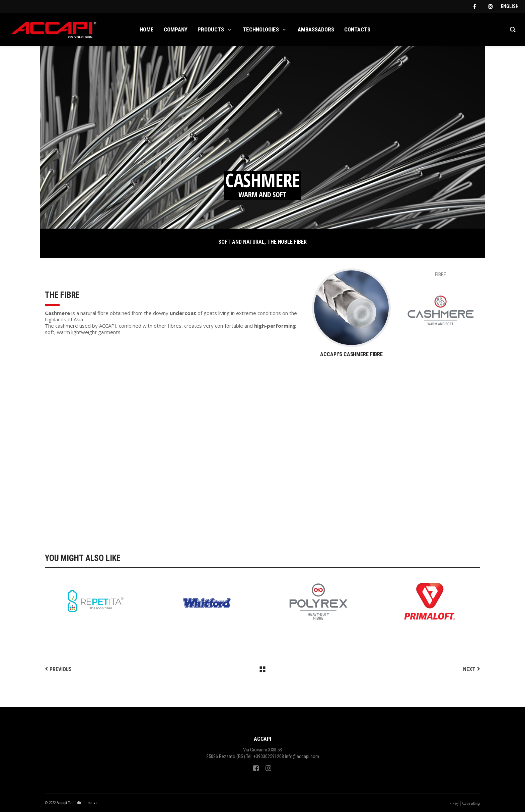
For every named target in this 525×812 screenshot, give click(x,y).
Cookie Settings (471, 803)
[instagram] (491, 6)
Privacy (454, 803)
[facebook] (474, 6)
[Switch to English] (510, 6)
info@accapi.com (302, 756)
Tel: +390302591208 (265, 756)
